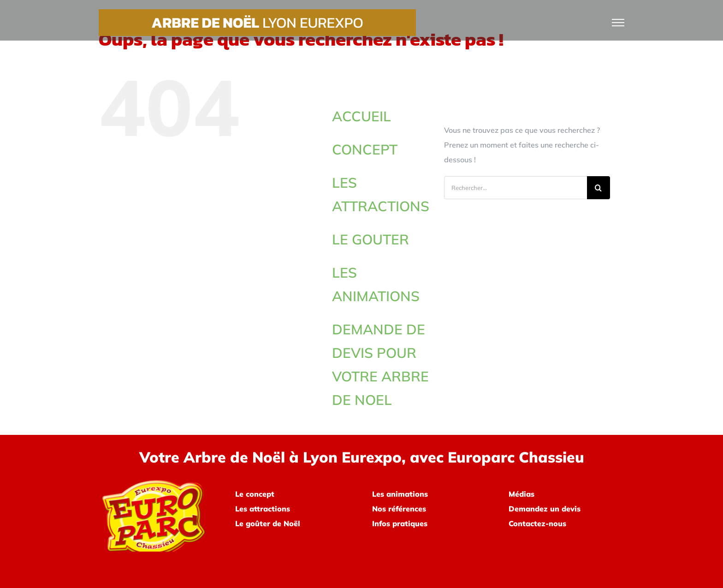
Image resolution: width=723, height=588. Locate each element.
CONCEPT (365, 149)
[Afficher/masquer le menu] (618, 23)
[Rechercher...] (516, 188)
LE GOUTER (370, 239)
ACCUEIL (361, 116)
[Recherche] (599, 188)
